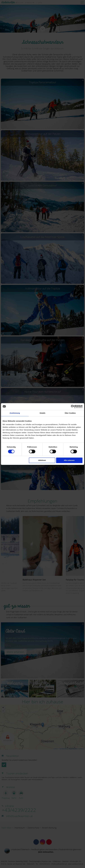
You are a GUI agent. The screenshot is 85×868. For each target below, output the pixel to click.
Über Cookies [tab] (70, 413)
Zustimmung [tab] (15, 413)
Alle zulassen (69, 460)
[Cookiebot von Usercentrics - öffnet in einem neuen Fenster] (73, 407)
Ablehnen (42, 460)
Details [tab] (43, 413)
